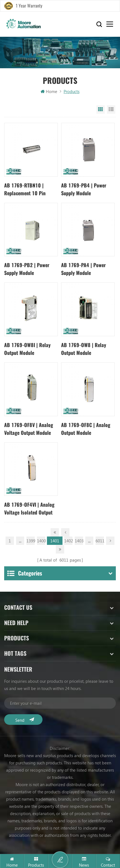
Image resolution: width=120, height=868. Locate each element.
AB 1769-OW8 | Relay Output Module (84, 349)
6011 (100, 541)
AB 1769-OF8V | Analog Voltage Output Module (29, 429)
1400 (41, 541)
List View (111, 109)
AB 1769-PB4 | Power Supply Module (84, 189)
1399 (31, 541)
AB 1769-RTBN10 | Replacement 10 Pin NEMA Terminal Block (26, 190)
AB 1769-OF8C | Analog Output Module (86, 429)
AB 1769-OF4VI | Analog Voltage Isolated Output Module (29, 509)
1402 (68, 541)
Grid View (101, 109)
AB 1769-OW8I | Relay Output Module (27, 349)
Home (49, 91)
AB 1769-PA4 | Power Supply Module (83, 269)
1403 (79, 541)
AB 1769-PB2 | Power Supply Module (27, 269)
